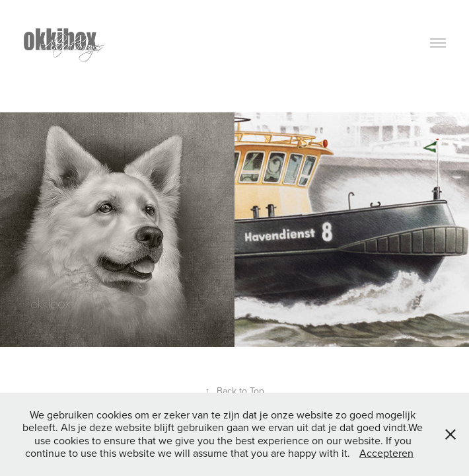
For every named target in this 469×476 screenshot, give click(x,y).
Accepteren (386, 453)
